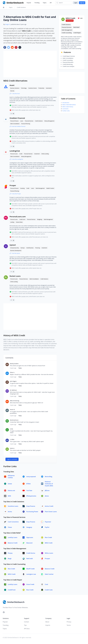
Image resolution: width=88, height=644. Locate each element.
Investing (22, 188)
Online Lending (45, 154)
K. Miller (12, 439)
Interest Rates (19, 222)
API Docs (27, 629)
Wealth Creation (50, 188)
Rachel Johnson (14, 420)
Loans (22, 121)
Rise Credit (48, 537)
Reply (20, 368)
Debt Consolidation (15, 124)
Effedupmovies (31, 496)
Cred (46, 584)
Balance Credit (13, 543)
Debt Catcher (49, 574)
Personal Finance (14, 121)
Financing (38, 248)
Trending (37, 3)
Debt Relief (76, 27)
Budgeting (40, 219)
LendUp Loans (13, 537)
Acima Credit (49, 506)
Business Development (16, 251)
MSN (9, 496)
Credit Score (22, 219)
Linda (11, 429)
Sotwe (10, 484)
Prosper (13, 185)
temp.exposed (31, 477)
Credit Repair (77, 33)
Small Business (30, 248)
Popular (29, 3)
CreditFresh (12, 590)
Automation (49, 88)
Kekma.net (11, 491)
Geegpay (29, 527)
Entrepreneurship (15, 248)
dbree (47, 496)
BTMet (28, 484)
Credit (21, 154)
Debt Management (40, 188)
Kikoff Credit (30, 569)
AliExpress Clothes (11, 477)
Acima (10, 512)
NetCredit (30, 559)
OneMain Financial (17, 118)
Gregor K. (8, 24)
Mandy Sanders (14, 364)
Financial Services (29, 121)
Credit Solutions (21, 7)
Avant (12, 85)
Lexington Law (31, 574)
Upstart (13, 245)
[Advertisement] (30, 64)
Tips (25, 625)
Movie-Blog (49, 477)
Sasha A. (12, 448)
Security (12, 91)
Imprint (48, 625)
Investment (37, 154)
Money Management (49, 121)
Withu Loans (49, 553)
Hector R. (12, 410)
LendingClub (15, 151)
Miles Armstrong (14, 401)
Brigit (10, 559)
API (51, 3)
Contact (27, 622)
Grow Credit (30, 584)
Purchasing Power (32, 512)
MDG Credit (49, 543)
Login (76, 3)
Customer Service (32, 88)
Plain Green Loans (51, 512)
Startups (23, 248)
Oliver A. (12, 372)
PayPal (47, 527)
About (47, 622)
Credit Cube (49, 590)
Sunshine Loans (13, 506)
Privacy (69, 622)
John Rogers (13, 381)
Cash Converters (13, 522)
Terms (69, 625)
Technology (24, 88)
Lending (12, 222)
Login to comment (12, 459)
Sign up (82, 3)
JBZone (47, 491)
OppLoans (30, 537)
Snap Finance (31, 506)
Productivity (41, 88)
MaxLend (29, 543)
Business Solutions (15, 88)
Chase (10, 527)
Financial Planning (26, 124)
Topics (45, 3)
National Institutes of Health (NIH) (49, 484)
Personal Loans (14, 154)
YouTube (29, 491)
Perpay (10, 553)
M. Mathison (13, 390)
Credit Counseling (67, 33)
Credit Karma (31, 553)
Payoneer (48, 522)
